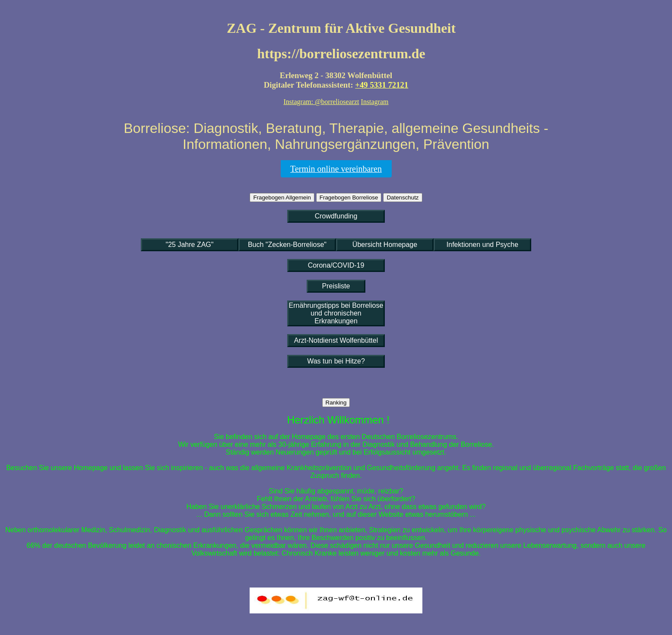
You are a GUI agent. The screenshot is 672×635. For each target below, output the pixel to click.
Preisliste (336, 286)
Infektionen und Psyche (482, 245)
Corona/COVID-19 (336, 265)
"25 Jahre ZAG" (190, 245)
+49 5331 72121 (382, 85)
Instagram (375, 102)
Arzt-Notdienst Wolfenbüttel (336, 340)
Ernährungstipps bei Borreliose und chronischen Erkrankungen (336, 313)
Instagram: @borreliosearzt (321, 102)
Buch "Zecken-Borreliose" (287, 245)
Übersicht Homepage (385, 245)
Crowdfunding (336, 216)
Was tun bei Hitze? (336, 361)
